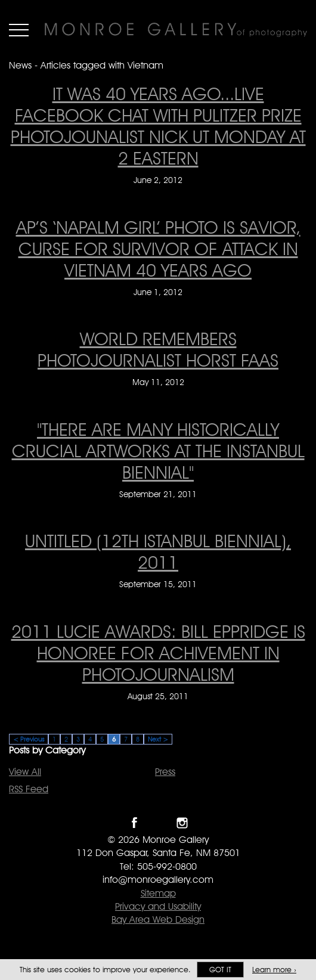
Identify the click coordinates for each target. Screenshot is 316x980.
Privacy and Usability (158, 906)
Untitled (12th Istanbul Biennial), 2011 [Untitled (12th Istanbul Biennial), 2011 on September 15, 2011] (158, 551)
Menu (19, 30)
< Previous (29, 739)
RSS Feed (29, 789)
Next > (158, 739)
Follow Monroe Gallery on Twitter (158, 823)
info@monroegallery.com (158, 880)
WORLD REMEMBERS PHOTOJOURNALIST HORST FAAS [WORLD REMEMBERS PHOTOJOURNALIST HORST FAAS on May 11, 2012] (158, 349)
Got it (220, 970)
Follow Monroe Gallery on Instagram (182, 823)
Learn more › (274, 970)
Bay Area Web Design (158, 919)
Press (165, 772)
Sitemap (158, 893)
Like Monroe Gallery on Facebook (134, 823)
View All (25, 772)
